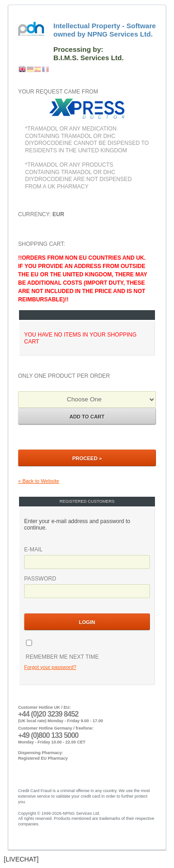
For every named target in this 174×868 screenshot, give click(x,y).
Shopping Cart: (87, 299)
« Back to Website (39, 481)
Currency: (41, 214)
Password (40, 579)
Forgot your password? (50, 667)
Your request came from (58, 92)
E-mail (33, 550)
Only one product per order (64, 376)
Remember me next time (61, 657)
